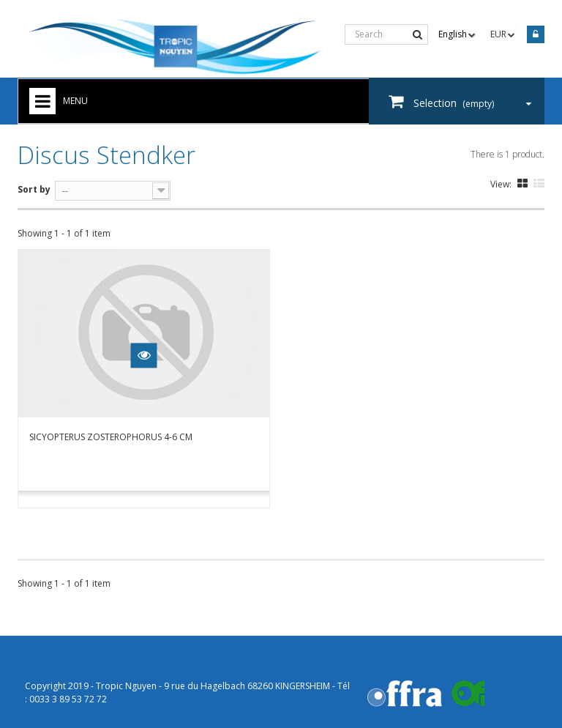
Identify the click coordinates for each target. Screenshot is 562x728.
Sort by (34, 189)
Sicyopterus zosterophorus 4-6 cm (111, 437)
